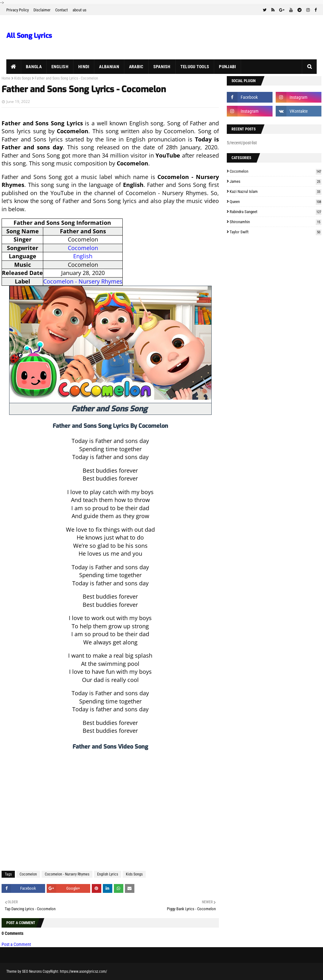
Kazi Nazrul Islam (276, 191)
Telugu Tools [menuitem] (195, 67)
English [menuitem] (60, 67)
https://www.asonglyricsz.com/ (83, 971)
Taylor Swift (276, 232)
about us (79, 10)
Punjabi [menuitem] (227, 67)
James (276, 181)
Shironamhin (276, 222)
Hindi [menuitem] (84, 67)
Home (6, 78)
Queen (276, 202)
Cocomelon (83, 248)
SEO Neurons (32, 971)
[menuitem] (14, 67)
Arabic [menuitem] (136, 67)
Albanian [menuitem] (109, 67)
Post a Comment (16, 944)
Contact (62, 10)
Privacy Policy (18, 10)
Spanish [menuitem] (162, 67)
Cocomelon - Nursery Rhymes (83, 281)
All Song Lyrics (29, 36)
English (83, 256)
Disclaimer (42, 10)
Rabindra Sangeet (276, 212)
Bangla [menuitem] (34, 67)
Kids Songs (23, 78)
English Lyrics (108, 874)
